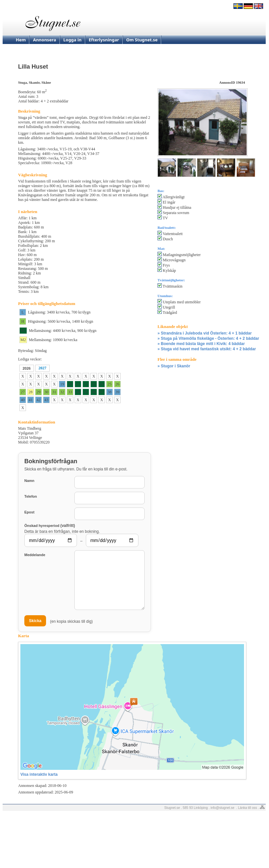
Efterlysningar (104, 40)
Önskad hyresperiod (50, 525)
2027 (42, 368)
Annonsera (44, 40)
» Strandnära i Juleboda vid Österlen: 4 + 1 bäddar (205, 333)
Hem (21, 40)
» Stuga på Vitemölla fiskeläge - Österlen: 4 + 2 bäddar (208, 338)
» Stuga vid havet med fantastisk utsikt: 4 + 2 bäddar (207, 349)
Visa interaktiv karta (39, 774)
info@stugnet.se (222, 808)
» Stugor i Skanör (174, 366)
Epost (29, 512)
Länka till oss (248, 808)
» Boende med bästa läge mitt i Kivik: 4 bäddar (201, 344)
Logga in (73, 40)
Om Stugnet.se (142, 40)
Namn (29, 481)
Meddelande (35, 555)
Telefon (31, 496)
